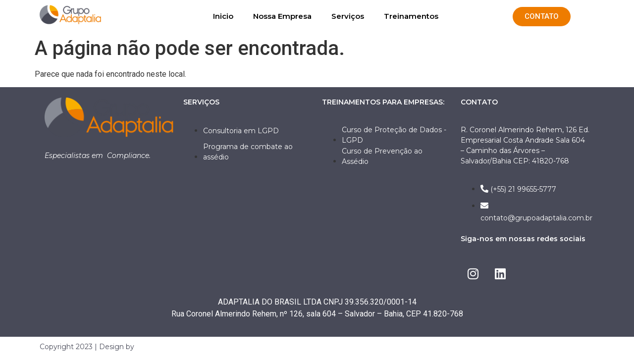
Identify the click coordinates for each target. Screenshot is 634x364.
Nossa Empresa (282, 16)
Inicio (223, 16)
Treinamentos (411, 16)
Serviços (348, 16)
